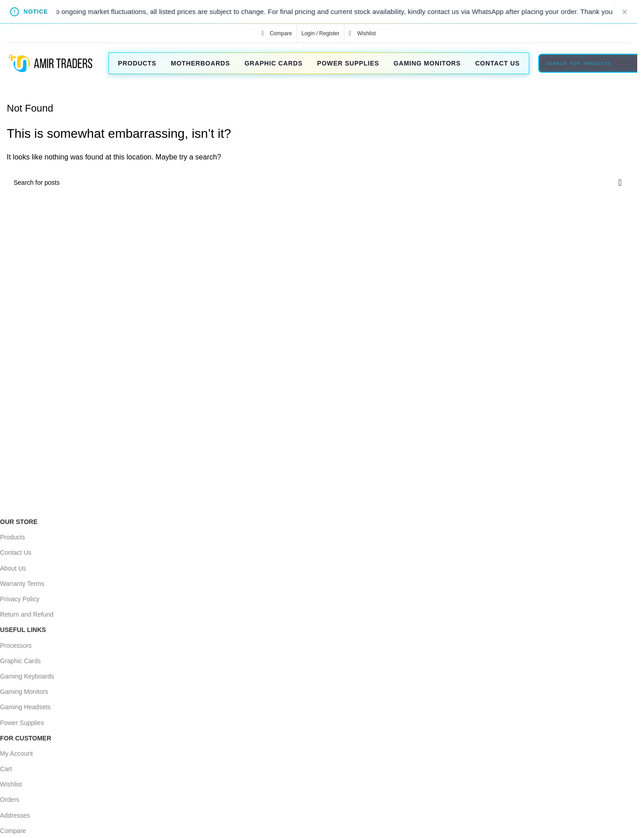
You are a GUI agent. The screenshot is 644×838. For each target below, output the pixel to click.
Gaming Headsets (25, 707)
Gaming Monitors (24, 692)
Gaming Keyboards (27, 676)
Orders (10, 800)
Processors (16, 646)
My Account (16, 754)
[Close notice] (625, 12)
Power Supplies (22, 723)
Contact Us (16, 552)
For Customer (26, 738)
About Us (13, 568)
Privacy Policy (20, 599)
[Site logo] (50, 63)
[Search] (319, 183)
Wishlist (11, 784)
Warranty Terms (22, 584)
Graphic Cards (20, 661)
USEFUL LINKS (23, 630)
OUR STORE (19, 522)
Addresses (15, 815)
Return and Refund (27, 614)
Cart (6, 769)
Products (12, 537)
